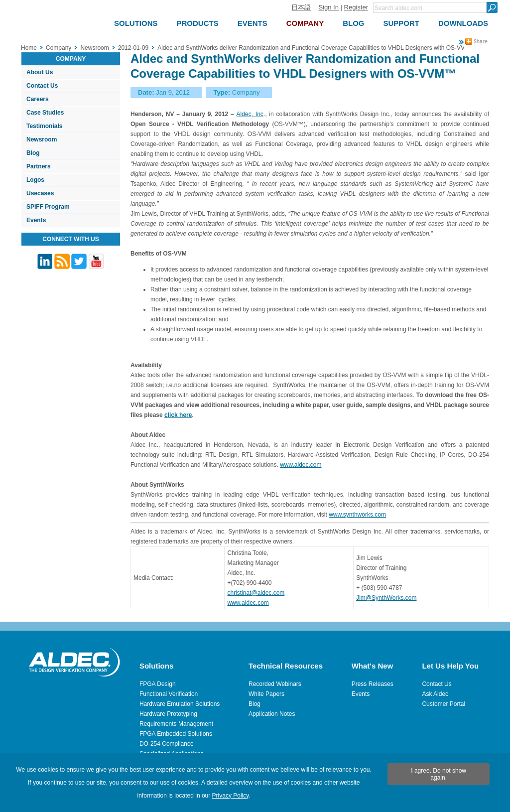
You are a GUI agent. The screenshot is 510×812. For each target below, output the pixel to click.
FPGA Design (158, 684)
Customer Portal (444, 704)
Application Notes (272, 714)
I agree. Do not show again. (439, 774)
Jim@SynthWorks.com (386, 598)
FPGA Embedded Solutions (176, 734)
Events (36, 220)
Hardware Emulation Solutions (180, 704)
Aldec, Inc (250, 114)
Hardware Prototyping (168, 714)
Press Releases (373, 684)
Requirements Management (176, 724)
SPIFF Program (48, 207)
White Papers (266, 694)
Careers (38, 99)
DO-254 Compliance (167, 744)
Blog (33, 153)
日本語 (301, 7)
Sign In (328, 7)
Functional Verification (169, 694)
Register (356, 7)
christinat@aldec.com (256, 593)
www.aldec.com (301, 465)
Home (29, 48)
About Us (40, 72)
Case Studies (45, 113)
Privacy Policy (231, 796)
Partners (39, 166)
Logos (35, 180)
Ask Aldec (435, 694)
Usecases (40, 193)
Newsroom (42, 139)
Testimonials (44, 126)
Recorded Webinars (275, 684)
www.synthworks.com (357, 515)
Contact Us (42, 86)
